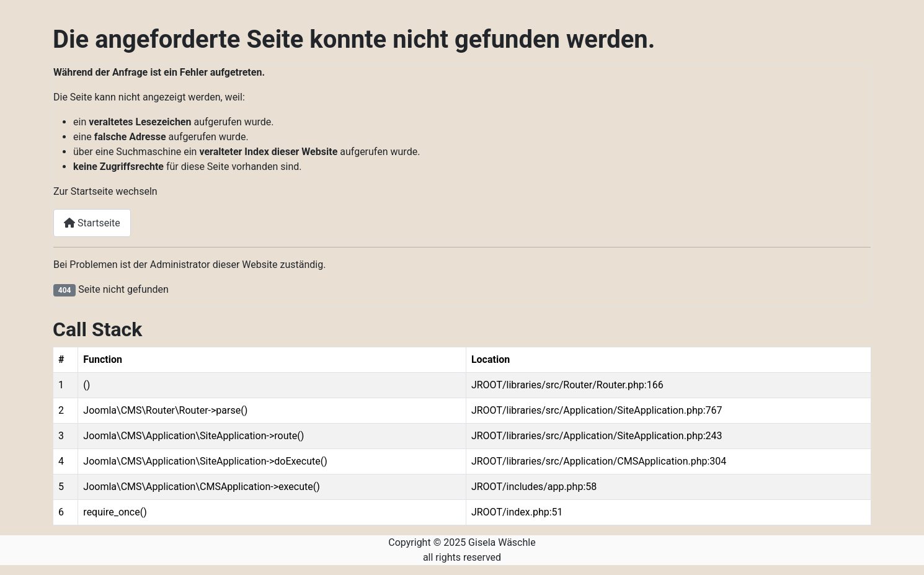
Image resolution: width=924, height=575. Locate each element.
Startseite (92, 223)
